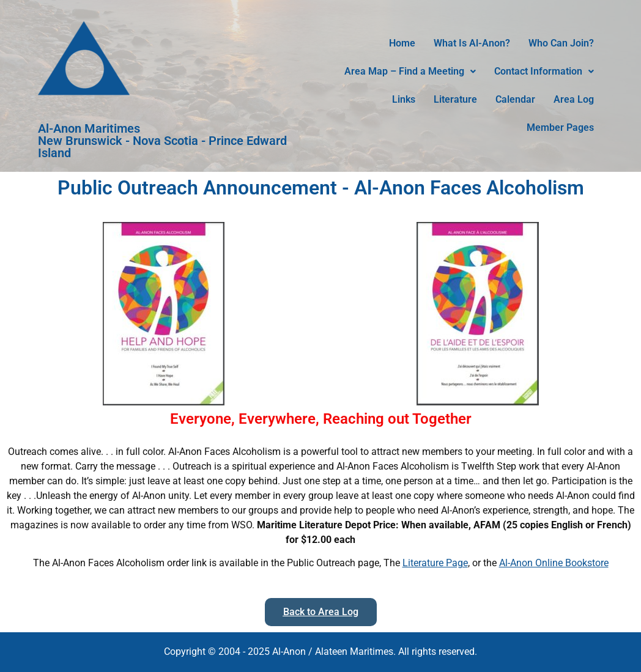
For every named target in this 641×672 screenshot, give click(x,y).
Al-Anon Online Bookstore (554, 563)
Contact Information (544, 71)
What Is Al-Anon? (472, 43)
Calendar (515, 99)
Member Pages (560, 127)
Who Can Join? (561, 43)
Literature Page (435, 563)
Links (404, 99)
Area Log (574, 99)
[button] (410, 72)
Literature (455, 99)
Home (402, 43)
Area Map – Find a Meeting (410, 71)
